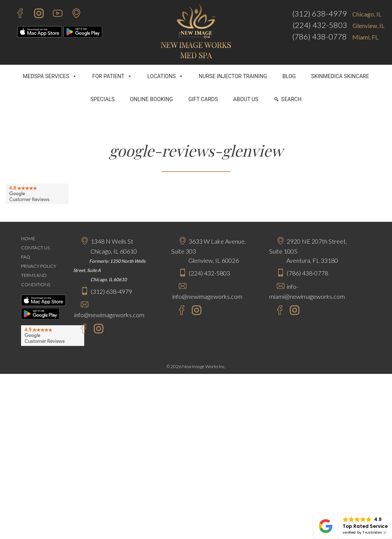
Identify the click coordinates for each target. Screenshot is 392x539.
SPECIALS (102, 99)
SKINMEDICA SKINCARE (340, 76)
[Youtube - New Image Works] (54, 14)
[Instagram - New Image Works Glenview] (195, 311)
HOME (28, 238)
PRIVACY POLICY (39, 266)
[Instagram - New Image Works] (35, 14)
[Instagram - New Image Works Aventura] (293, 311)
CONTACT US (35, 248)
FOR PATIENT (112, 76)
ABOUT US (246, 99)
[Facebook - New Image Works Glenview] (178, 311)
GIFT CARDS (203, 99)
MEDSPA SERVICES (50, 76)
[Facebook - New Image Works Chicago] (80, 330)
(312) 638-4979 (319, 13)
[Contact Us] (73, 14)
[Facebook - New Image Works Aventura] (276, 311)
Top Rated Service (365, 526)
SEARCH (292, 99)
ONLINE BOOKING (151, 99)
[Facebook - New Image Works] (16, 14)
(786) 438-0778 (319, 36)
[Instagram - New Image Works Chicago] (97, 330)
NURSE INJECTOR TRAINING (233, 76)
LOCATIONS (165, 76)
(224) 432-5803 (320, 25)
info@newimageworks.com (109, 315)
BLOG (289, 76)
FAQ (26, 257)
